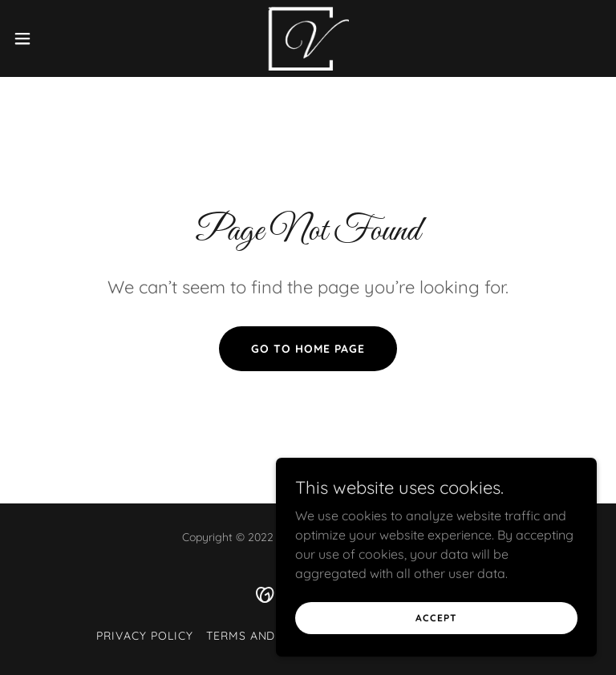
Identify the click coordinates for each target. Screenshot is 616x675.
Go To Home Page (308, 349)
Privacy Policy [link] (145, 636)
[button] (52, 38)
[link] (308, 38)
